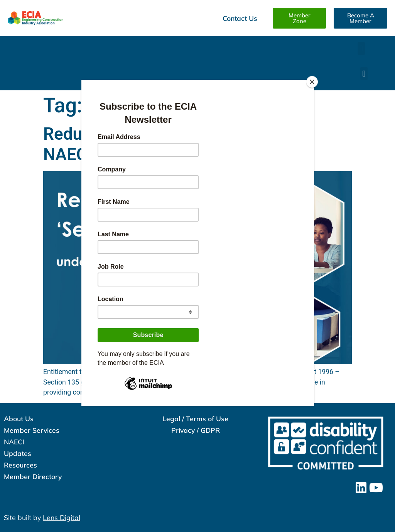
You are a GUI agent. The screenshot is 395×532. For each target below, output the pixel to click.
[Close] (312, 82)
